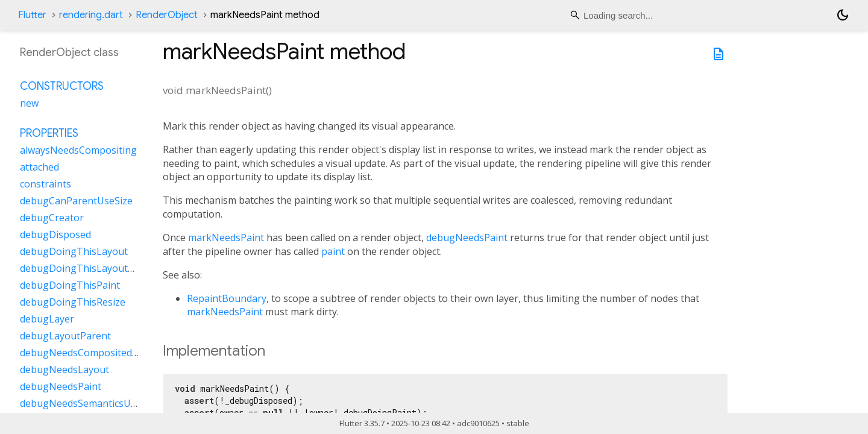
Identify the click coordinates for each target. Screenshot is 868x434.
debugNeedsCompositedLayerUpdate (105, 353)
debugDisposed (55, 234)
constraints (46, 184)
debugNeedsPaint (467, 237)
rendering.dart (91, 15)
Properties (49, 133)
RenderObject (167, 15)
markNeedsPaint (226, 237)
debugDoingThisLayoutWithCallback (103, 268)
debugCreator (52, 218)
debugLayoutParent (65, 336)
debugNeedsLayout (64, 370)
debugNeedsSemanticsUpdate (88, 403)
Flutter (32, 15)
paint (333, 251)
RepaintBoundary (227, 298)
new (29, 103)
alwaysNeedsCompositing (78, 150)
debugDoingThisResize (73, 302)
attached (39, 167)
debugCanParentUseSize (76, 201)
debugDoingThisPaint (70, 285)
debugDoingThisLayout (74, 251)
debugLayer (47, 319)
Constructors (62, 86)
